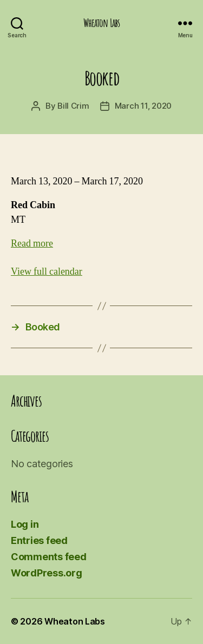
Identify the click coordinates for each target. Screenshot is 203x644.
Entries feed (39, 540)
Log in (25, 524)
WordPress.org (47, 573)
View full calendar (47, 272)
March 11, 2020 (143, 106)
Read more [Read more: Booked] (32, 244)
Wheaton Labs (102, 23)
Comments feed (49, 557)
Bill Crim (73, 106)
